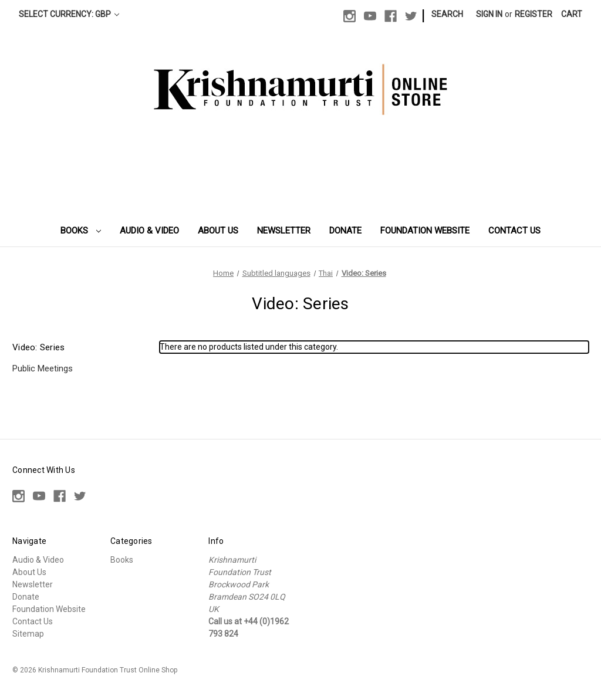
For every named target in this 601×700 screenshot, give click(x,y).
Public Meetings (43, 368)
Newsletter (284, 231)
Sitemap (28, 634)
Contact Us (514, 231)
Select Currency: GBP (69, 14)
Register (534, 14)
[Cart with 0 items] (572, 14)
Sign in (489, 14)
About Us (218, 231)
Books (81, 231)
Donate (345, 231)
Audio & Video (149, 231)
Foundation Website (425, 231)
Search (447, 14)
